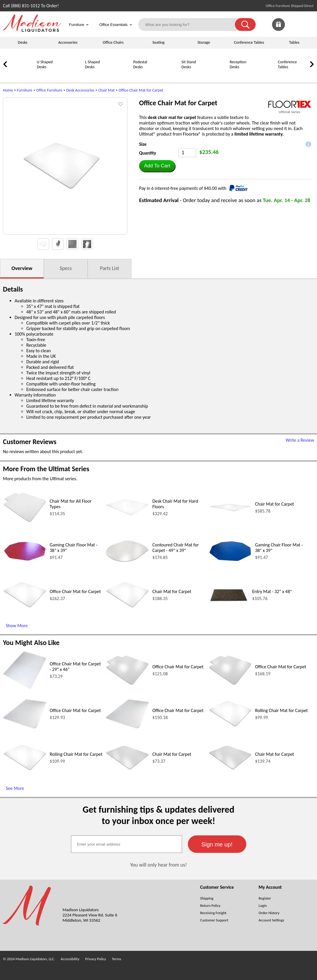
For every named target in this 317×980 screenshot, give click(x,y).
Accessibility (70, 959)
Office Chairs (113, 42)
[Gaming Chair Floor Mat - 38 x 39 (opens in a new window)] (25, 560)
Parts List (110, 268)
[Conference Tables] (263, 75)
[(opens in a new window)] (290, 104)
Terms (117, 959)
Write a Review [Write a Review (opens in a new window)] (300, 440)
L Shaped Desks (92, 64)
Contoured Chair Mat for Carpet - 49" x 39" (175, 548)
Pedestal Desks (140, 64)
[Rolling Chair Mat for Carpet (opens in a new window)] (230, 726)
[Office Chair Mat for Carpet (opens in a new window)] (25, 607)
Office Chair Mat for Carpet (141, 90)
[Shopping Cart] (308, 24)
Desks (23, 42)
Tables (294, 42)
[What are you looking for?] (190, 24)
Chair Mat (106, 90)
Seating (158, 42)
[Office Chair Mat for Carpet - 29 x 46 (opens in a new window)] (25, 688)
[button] (245, 24)
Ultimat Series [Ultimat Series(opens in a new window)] (290, 112)
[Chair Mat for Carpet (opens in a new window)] (230, 511)
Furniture (25, 90)
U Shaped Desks (45, 64)
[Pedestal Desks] (118, 75)
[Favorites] (293, 29)
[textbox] (127, 844)
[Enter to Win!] (278, 29)
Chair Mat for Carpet (274, 504)
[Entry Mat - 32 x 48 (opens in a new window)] (229, 614)
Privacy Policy (96, 959)
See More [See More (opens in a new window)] (15, 788)
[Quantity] (187, 153)
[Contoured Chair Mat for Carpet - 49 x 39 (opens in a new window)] (127, 561)
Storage (204, 42)
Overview (22, 268)
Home (8, 90)
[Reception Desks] (215, 75)
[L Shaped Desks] (70, 75)
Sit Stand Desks (189, 64)
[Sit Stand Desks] (167, 75)
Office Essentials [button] (116, 25)
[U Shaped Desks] (22, 75)
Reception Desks (238, 64)
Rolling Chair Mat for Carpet (282, 710)
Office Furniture (49, 90)
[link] (308, 24)
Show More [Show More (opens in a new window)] (17, 626)
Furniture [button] (79, 25)
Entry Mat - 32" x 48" (272, 591)
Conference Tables (249, 42)
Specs (66, 268)
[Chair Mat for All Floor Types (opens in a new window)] (25, 521)
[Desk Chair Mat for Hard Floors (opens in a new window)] (127, 514)
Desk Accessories (80, 90)
